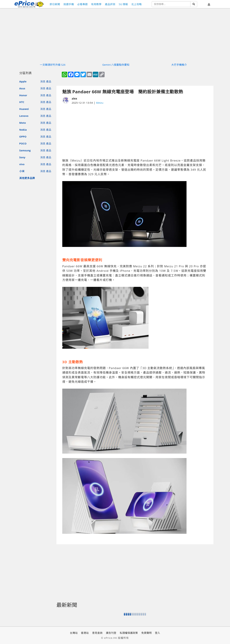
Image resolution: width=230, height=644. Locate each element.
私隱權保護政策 (129, 633)
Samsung (25, 150)
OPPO (23, 137)
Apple (23, 81)
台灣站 (74, 633)
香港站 (85, 633)
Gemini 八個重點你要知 (116, 65)
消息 (43, 81)
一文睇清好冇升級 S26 (53, 65)
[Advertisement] (135, 131)
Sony (22, 157)
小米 (22, 171)
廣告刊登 (111, 633)
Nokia (23, 130)
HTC (22, 102)
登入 (158, 633)
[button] (209, 5)
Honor (23, 95)
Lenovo (24, 116)
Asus (22, 88)
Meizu (100, 103)
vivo (22, 164)
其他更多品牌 (27, 178)
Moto (23, 123)
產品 (49, 81)
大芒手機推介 (179, 65)
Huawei (24, 109)
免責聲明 (146, 633)
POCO (23, 143)
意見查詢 (97, 633)
